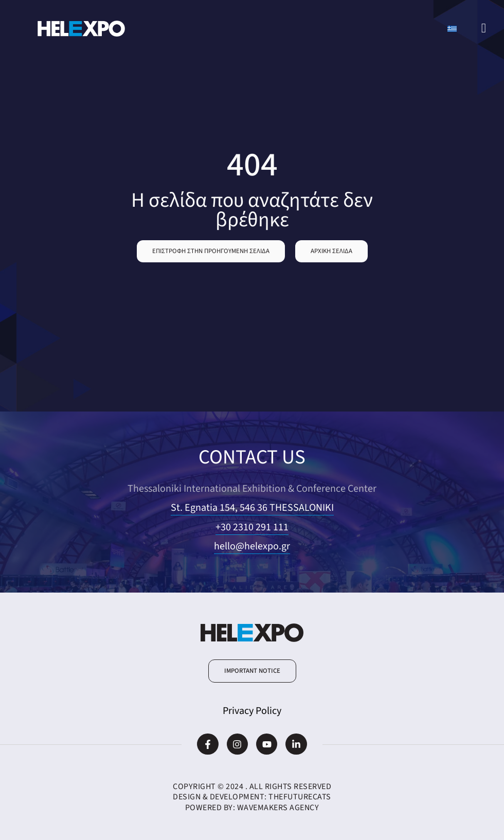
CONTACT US (252, 457)
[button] (211, 251)
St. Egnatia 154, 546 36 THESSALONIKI (252, 508)
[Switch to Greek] (452, 29)
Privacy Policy (252, 711)
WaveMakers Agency (278, 808)
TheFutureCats (300, 797)
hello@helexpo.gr (252, 546)
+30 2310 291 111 (252, 527)
